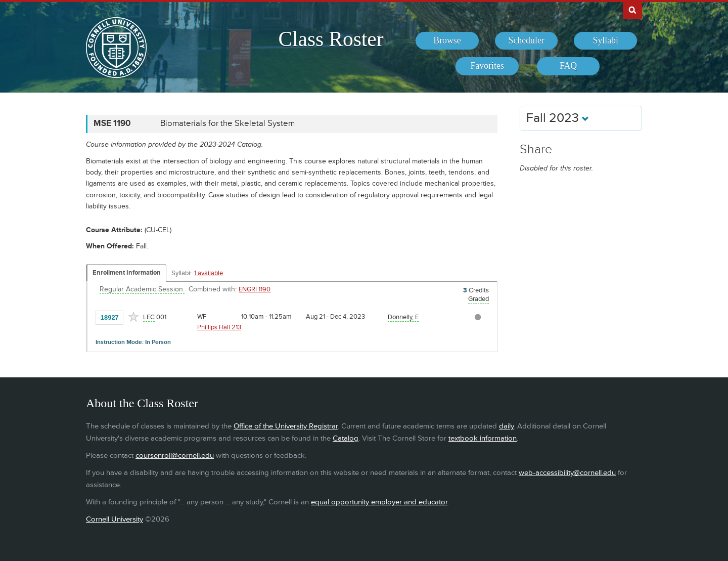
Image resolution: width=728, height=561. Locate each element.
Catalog (346, 438)
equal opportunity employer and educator (379, 502)
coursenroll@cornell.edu (175, 456)
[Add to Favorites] (133, 317)
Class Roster (331, 39)
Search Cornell (632, 10)
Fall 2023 (558, 118)
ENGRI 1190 (255, 289)
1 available (209, 273)
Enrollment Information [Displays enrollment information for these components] (127, 273)
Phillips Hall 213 (219, 327)
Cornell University (115, 519)
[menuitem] (447, 41)
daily (506, 426)
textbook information (483, 438)
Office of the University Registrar (286, 426)
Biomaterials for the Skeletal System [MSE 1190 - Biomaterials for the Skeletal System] (227, 123)
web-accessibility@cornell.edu (567, 473)
